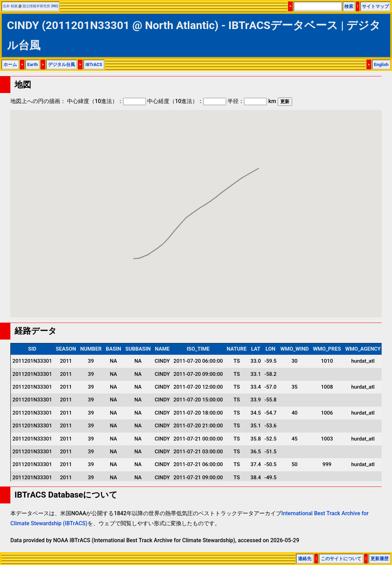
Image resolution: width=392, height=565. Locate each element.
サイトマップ (375, 6)
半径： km (252, 101)
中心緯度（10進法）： (106, 101)
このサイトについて (341, 559)
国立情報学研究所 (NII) (40, 6)
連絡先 (305, 559)
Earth (33, 64)
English (381, 64)
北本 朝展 (10, 6)
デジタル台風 (62, 64)
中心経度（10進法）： (187, 101)
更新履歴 (380, 559)
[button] (134, 252)
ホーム (10, 64)
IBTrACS (94, 64)
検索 (349, 6)
